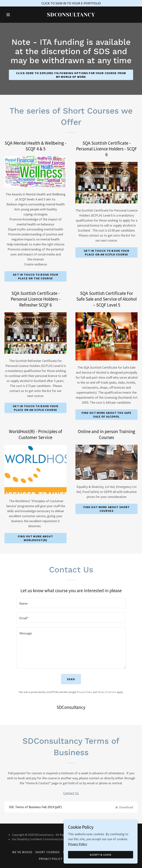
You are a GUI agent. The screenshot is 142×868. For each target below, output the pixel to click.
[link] (71, 15)
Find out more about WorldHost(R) (35, 538)
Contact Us (71, 793)
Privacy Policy (78, 864)
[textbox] (71, 603)
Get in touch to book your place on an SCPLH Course (106, 252)
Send (71, 679)
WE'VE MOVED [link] (22, 852)
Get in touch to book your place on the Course (35, 276)
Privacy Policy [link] (85, 692)
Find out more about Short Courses (106, 509)
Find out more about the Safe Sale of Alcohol (107, 415)
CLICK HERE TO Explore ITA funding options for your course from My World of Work (71, 75)
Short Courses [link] (48, 852)
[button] (14, 15)
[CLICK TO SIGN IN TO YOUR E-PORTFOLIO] (71, 3)
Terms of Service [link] (107, 692)
